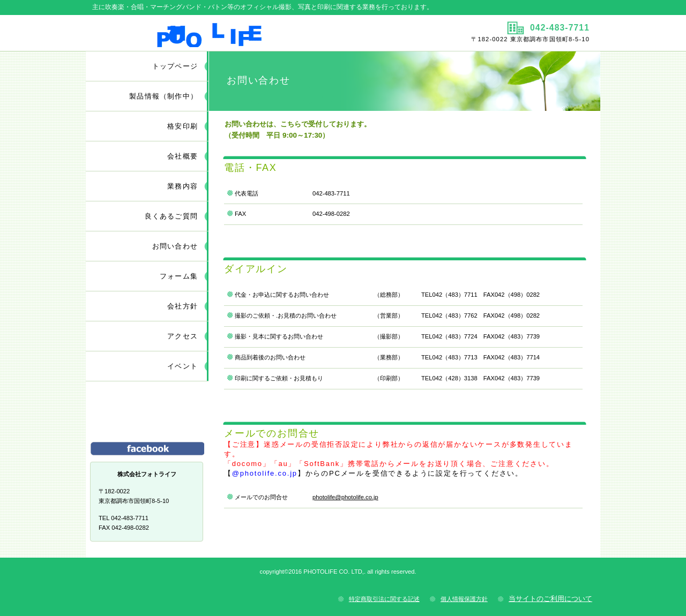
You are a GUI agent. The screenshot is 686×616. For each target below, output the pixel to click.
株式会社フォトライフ (213, 33)
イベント (182, 366)
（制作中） (163, 96)
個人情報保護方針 (464, 599)
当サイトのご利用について (550, 599)
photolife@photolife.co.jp (345, 497)
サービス (147, 416)
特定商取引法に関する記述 (384, 599)
